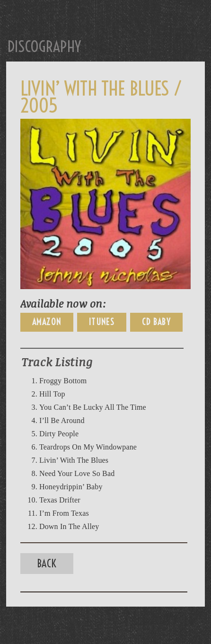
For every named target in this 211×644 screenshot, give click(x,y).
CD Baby (156, 322)
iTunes (102, 322)
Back (47, 564)
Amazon (47, 322)
